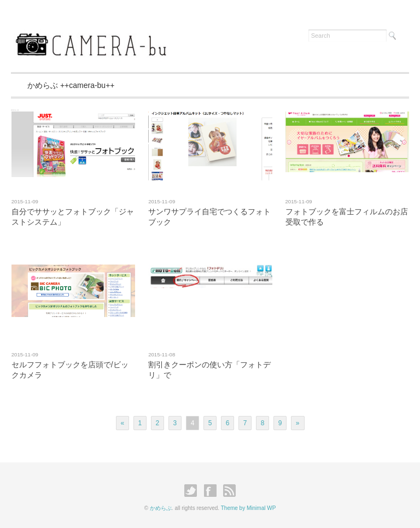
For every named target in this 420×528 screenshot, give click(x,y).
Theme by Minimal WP (249, 508)
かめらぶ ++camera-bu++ (71, 85)
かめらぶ (161, 508)
